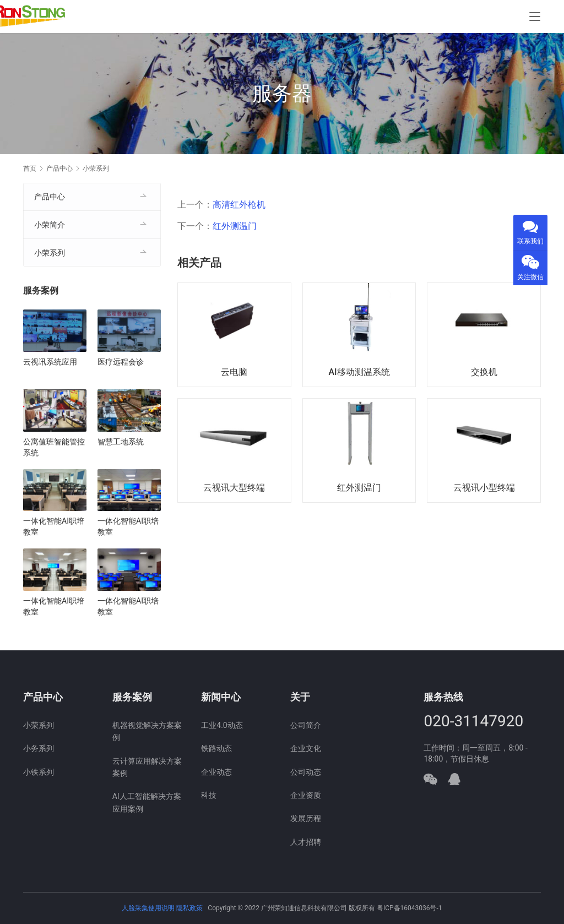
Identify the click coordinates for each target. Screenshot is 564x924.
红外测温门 (235, 226)
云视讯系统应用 (50, 362)
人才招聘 (306, 842)
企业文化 (306, 748)
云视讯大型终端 (234, 488)
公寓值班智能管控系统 (54, 447)
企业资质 (306, 795)
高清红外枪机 (239, 205)
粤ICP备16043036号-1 (410, 908)
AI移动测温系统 (359, 372)
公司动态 (306, 772)
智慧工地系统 (121, 442)
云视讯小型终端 (484, 488)
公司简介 (306, 725)
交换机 (484, 372)
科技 (209, 795)
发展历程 (306, 818)
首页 (30, 169)
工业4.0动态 (222, 725)
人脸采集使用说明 (149, 908)
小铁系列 (39, 772)
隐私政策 (189, 908)
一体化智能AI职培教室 (54, 526)
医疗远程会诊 (121, 362)
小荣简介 (50, 225)
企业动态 (216, 772)
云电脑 (234, 372)
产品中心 (50, 197)
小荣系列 (50, 253)
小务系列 (39, 748)
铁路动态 (216, 748)
